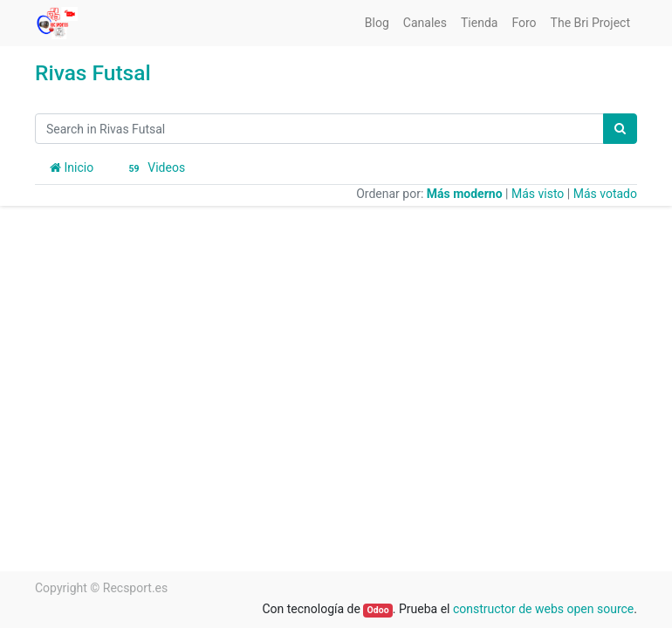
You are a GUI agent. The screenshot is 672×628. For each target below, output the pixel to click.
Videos (154, 168)
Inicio (72, 167)
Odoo (378, 610)
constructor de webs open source (543, 609)
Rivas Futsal (93, 73)
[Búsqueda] (620, 129)
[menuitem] (377, 23)
